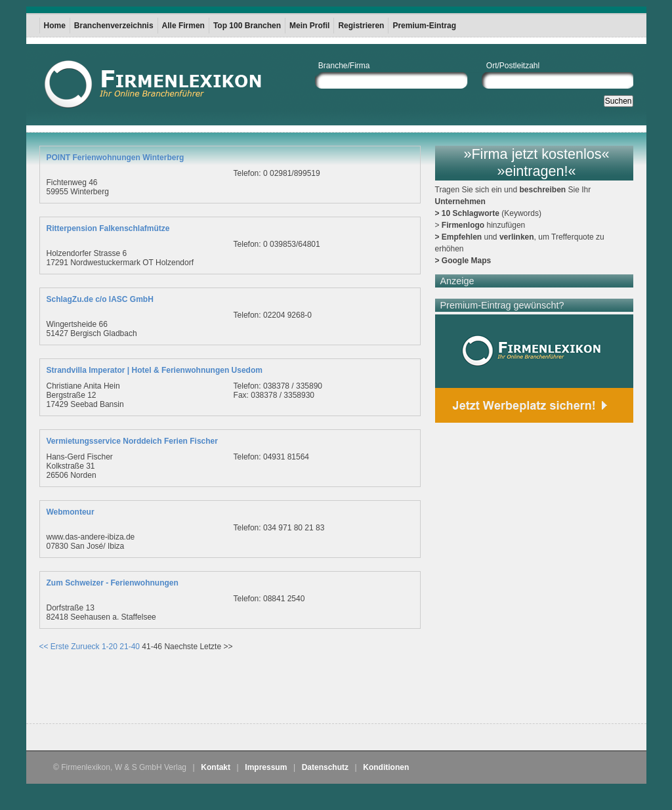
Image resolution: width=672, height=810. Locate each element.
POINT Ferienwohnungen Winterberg (115, 158)
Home (55, 26)
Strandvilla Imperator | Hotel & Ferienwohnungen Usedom (155, 370)
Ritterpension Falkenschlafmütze (108, 228)
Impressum (266, 767)
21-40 (130, 647)
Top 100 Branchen (247, 26)
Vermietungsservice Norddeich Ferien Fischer (132, 441)
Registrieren (361, 26)
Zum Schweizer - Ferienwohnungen (113, 583)
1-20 (110, 647)
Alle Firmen (183, 26)
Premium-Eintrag (424, 26)
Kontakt (216, 767)
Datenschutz (325, 767)
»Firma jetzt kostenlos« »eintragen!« (536, 162)
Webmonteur (71, 512)
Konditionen (386, 767)
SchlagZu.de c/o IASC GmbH (100, 299)
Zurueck (85, 647)
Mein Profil (309, 26)
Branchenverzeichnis (114, 26)
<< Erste (54, 647)
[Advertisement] (193, 691)
